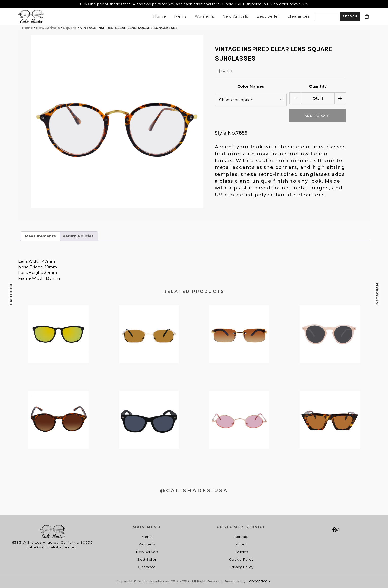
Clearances (299, 16)
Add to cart (318, 116)
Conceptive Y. (259, 581)
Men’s (180, 16)
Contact (241, 537)
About (241, 544)
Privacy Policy (241, 567)
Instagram (377, 294)
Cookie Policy (241, 559)
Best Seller (268, 16)
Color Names (251, 86)
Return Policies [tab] (78, 236)
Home (160, 16)
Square (70, 28)
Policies (241, 552)
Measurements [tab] (40, 236)
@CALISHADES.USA (194, 491)
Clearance (147, 567)
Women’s (205, 16)
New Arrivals (235, 16)
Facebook (11, 294)
